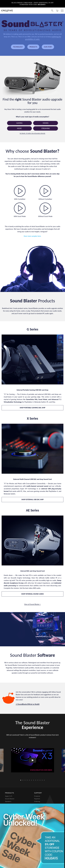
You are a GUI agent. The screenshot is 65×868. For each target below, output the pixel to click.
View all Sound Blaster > (32, 604)
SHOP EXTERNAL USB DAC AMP (32, 500)
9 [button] (38, 780)
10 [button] (40, 780)
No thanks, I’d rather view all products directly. (33, 133)
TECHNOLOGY (18, 47)
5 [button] (29, 780)
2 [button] (23, 780)
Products (37, 796)
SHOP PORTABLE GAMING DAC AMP (32, 408)
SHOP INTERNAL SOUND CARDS (32, 594)
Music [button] (19, 128)
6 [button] (31, 780)
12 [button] (44, 780)
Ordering (37, 801)
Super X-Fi (9, 796)
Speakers (8, 801)
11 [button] (42, 780)
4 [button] (27, 780)
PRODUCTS (33, 47)
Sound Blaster (10, 799)
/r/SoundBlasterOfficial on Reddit (28, 704)
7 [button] (34, 780)
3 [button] (25, 780)
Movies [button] (46, 123)
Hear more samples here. (32, 236)
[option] (33, 760)
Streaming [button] (46, 128)
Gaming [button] (19, 123)
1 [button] (21, 780)
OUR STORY (48, 47)
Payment (37, 799)
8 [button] (36, 780)
